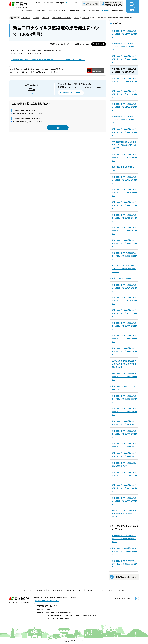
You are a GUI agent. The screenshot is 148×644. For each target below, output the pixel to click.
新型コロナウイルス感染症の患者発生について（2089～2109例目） (124, 564)
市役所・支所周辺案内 (124, 599)
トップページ (26, 18)
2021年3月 (85, 18)
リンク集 (121, 590)
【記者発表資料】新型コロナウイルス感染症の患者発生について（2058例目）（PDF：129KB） (48, 60)
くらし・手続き (26, 11)
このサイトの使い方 (55, 590)
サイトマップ (28, 590)
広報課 (32, 89)
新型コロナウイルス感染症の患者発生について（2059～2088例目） (124, 551)
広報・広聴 (45, 18)
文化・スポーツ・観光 (90, 11)
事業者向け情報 (118, 11)
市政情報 (105, 11)
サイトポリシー (92, 590)
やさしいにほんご (74, 3)
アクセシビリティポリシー (74, 590)
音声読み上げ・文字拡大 (44, 3)
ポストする (100, 44)
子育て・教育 (40, 11)
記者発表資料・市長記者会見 (62, 18)
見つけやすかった (20, 122)
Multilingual (60, 3)
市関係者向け (40, 590)
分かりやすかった (20, 113)
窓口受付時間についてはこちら (47, 601)
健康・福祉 (75, 11)
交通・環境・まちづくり (58, 11)
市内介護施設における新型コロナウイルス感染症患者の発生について (124, 539)
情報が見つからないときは (126, 577)
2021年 (76, 18)
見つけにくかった (35, 122)
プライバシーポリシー (108, 590)
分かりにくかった (35, 113)
